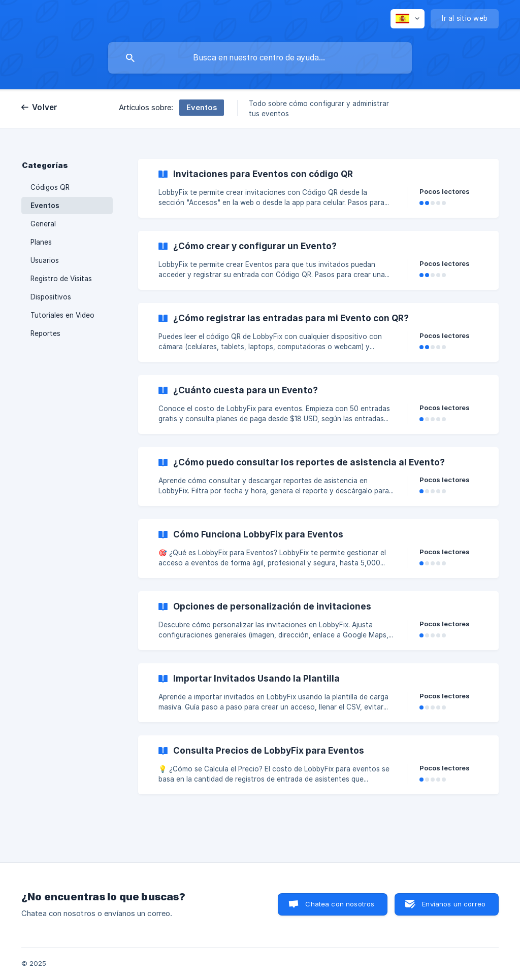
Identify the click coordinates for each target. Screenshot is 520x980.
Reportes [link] (45, 333)
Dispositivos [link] (51, 297)
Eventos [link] (45, 206)
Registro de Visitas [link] (61, 279)
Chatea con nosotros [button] (340, 904)
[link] (318, 188)
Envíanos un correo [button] (454, 904)
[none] (408, 19)
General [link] (43, 224)
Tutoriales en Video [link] (62, 315)
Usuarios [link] (45, 260)
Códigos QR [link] (50, 187)
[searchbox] (260, 58)
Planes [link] (41, 242)
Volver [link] (45, 107)
